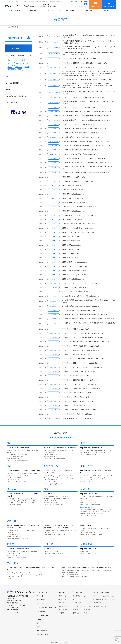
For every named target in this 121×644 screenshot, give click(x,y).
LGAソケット (63, 599)
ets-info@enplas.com (20, 539)
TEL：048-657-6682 (80, 7)
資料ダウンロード (19, 38)
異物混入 (25, 63)
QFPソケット (63, 603)
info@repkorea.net (56, 505)
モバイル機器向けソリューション (104, 599)
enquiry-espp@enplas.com (22, 579)
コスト (16, 60)
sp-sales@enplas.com (21, 461)
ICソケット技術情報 (43, 615)
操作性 (10, 63)
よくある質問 (70, 11)
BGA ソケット (63, 596)
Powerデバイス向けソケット (82, 610)
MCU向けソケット (78, 603)
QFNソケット (63, 606)
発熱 (9, 60)
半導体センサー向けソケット (81, 613)
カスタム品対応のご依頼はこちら (16, 96)
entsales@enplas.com (21, 481)
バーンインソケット (14, 11)
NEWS (39, 627)
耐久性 (23, 60)
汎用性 (20, 70)
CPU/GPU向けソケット (80, 596)
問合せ (39, 623)
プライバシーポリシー (13, 103)
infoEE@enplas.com (93, 505)
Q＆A (7, 77)
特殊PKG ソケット (65, 613)
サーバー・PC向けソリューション (104, 596)
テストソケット (33, 11)
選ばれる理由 (88, 11)
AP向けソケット (78, 599)
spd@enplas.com (56, 484)
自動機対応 (11, 70)
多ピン (10, 66)
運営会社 (107, 11)
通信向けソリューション (101, 606)
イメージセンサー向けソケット (82, 606)
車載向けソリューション (101, 603)
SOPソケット (63, 610)
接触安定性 (18, 66)
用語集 (8, 90)
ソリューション (51, 11)
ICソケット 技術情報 (12, 83)
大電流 (17, 63)
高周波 (27, 66)
